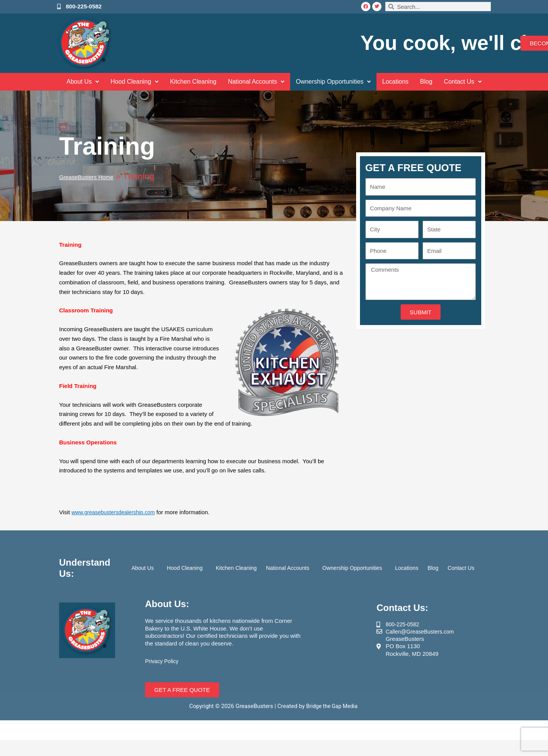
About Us (71, 82)
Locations (403, 82)
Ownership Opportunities (337, 82)
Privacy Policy (163, 661)
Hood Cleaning (125, 82)
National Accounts (254, 82)
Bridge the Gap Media (333, 706)
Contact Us (474, 82)
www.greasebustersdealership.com (116, 512)
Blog (436, 82)
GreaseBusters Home (101, 177)
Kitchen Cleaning (187, 82)
